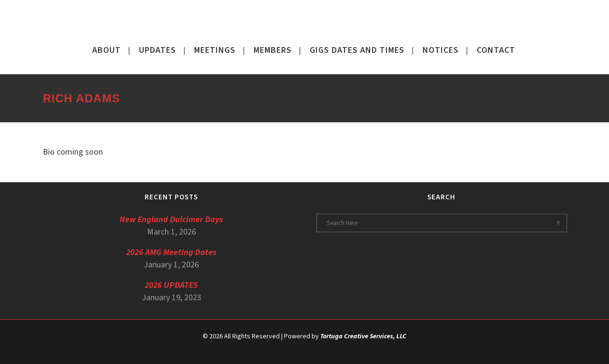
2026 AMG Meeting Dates (171, 252)
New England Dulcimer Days (171, 220)
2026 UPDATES (171, 285)
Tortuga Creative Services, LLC (363, 336)
